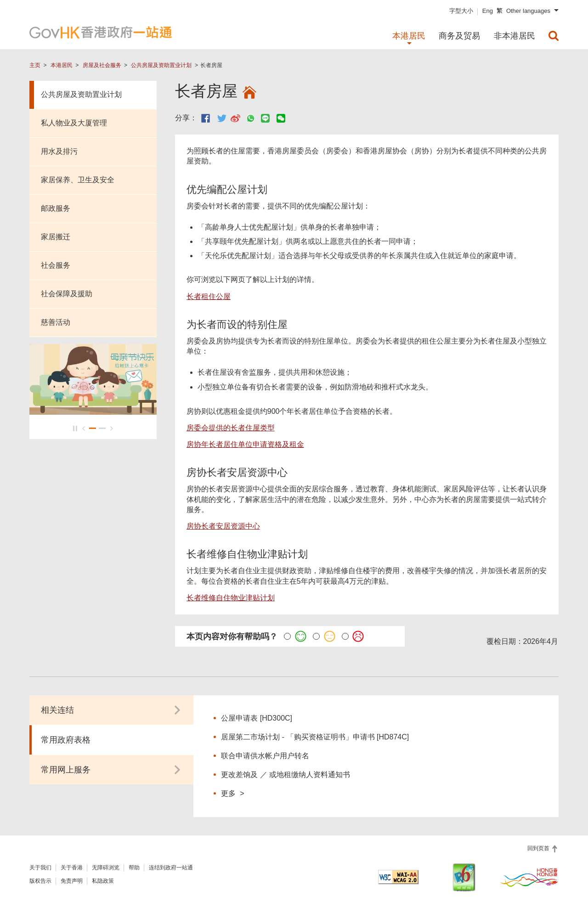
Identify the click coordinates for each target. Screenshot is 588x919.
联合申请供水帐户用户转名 (265, 756)
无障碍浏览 (106, 868)
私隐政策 (103, 881)
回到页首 (539, 848)
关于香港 (72, 868)
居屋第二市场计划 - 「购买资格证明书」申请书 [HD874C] (315, 737)
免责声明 (72, 881)
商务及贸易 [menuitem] (459, 36)
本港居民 (62, 65)
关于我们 (40, 868)
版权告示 (40, 881)
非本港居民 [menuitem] (514, 36)
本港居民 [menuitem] (409, 36)
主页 (35, 65)
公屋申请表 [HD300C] (257, 718)
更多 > (232, 793)
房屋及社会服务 (102, 65)
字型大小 (461, 11)
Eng (488, 11)
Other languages (528, 11)
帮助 (134, 868)
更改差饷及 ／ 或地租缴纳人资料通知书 (286, 775)
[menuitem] (554, 36)
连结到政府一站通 (171, 868)
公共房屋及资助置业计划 (161, 65)
